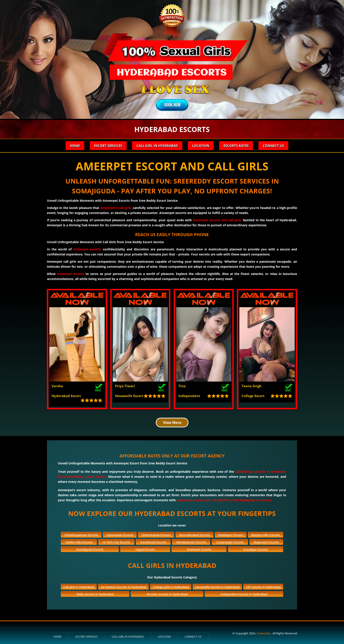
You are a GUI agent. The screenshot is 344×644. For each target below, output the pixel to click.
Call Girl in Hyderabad (157, 146)
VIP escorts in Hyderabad (263, 587)
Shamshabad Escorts (156, 535)
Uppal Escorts (145, 549)
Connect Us (273, 146)
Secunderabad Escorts (194, 535)
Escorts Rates (236, 146)
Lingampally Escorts (230, 542)
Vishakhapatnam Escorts (81, 535)
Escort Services (108, 146)
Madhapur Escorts (231, 535)
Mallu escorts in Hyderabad (95, 594)
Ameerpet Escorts (199, 549)
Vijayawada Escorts (120, 535)
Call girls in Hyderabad (79, 587)
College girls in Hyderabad (171, 587)
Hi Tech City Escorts (116, 542)
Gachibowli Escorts (153, 542)
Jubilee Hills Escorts (79, 542)
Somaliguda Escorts (90, 549)
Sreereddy (264, 633)
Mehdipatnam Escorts (191, 542)
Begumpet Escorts (266, 542)
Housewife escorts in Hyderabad (217, 587)
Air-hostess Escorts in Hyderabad (124, 587)
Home (75, 146)
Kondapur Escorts (255, 549)
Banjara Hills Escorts (266, 535)
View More (172, 423)
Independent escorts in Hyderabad (244, 594)
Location (201, 146)
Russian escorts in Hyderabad (167, 594)
